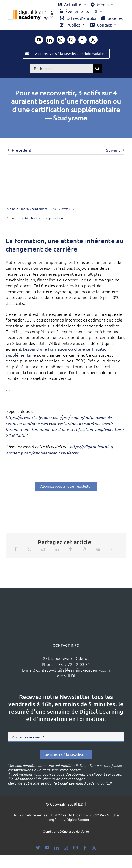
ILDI (72, 676)
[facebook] (82, 40)
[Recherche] (98, 68)
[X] (29, 549)
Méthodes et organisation (44, 218)
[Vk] (98, 549)
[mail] (72, 40)
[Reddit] (43, 549)
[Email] (112, 549)
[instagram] (61, 40)
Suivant (113, 150)
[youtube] (39, 40)
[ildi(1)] (66, 598)
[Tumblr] (71, 549)
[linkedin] (50, 40)
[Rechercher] (61, 68)
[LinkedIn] (57, 549)
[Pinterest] (84, 549)
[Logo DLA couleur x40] (31, 12)
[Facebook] (16, 549)
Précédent (22, 150)
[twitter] (93, 40)
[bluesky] (38, 848)
